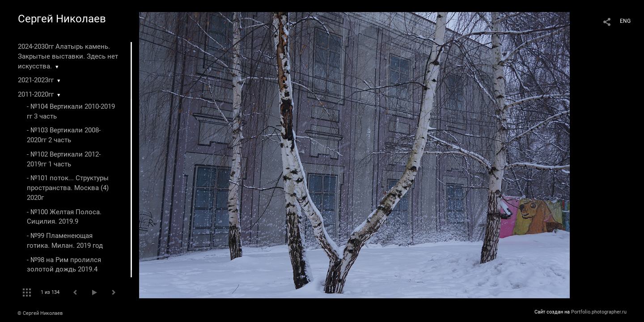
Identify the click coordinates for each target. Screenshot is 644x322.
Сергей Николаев (62, 19)
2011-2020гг (36, 94)
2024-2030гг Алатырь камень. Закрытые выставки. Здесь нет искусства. (68, 56)
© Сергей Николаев (40, 313)
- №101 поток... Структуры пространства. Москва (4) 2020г (68, 188)
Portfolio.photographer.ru (599, 312)
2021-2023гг (36, 80)
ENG (625, 21)
